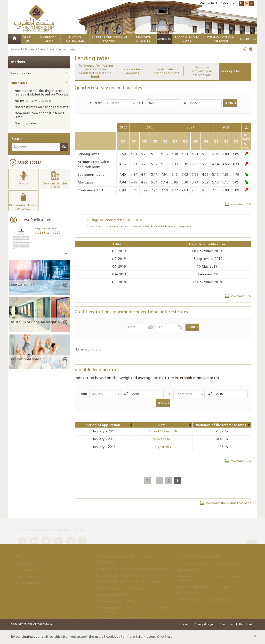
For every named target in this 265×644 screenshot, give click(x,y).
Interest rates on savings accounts (167, 71)
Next (67, 253)
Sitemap (184, 624)
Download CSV (241, 204)
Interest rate (46, 49)
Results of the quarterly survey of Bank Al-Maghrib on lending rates (141, 227)
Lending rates (230, 71)
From (83, 394)
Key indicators (21, 74)
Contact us (226, 624)
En (246, 3)
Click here (165, 637)
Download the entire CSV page (228, 503)
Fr (241, 3)
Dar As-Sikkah (23, 285)
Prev (65, 253)
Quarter (96, 103)
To (184, 103)
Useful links (246, 624)
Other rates (19, 83)
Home (15, 49)
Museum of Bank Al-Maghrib (35, 322)
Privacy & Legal (204, 624)
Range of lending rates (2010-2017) (116, 220)
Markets (164, 39)
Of (141, 103)
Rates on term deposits (132, 71)
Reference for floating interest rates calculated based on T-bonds (96, 72)
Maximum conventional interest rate (202, 71)
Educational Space (26, 359)
